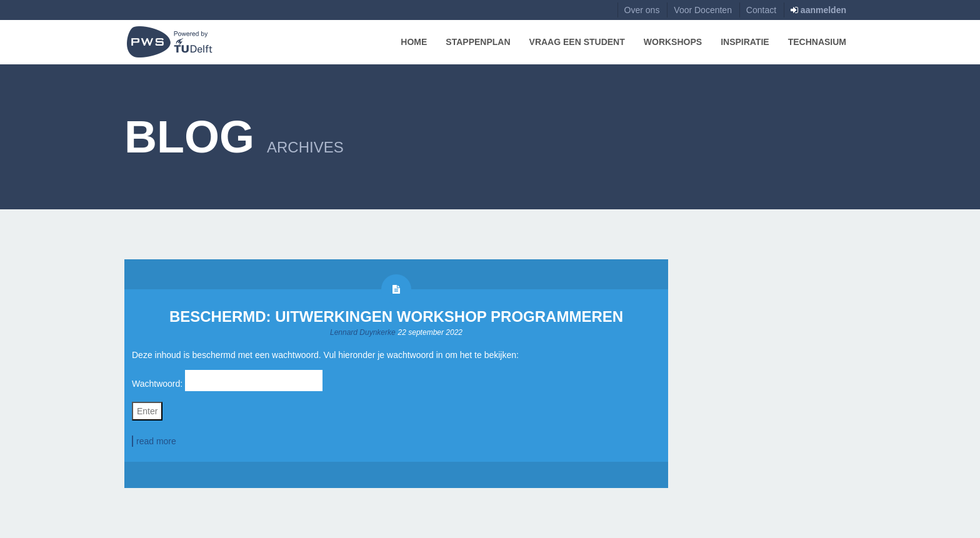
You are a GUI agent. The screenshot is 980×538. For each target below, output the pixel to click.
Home (414, 42)
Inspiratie (745, 42)
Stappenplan (478, 42)
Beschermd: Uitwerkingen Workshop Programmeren (396, 316)
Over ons (642, 10)
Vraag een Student (577, 42)
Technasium (817, 42)
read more (156, 441)
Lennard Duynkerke (363, 332)
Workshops (673, 42)
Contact (761, 10)
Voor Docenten (703, 10)
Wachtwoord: (227, 381)
